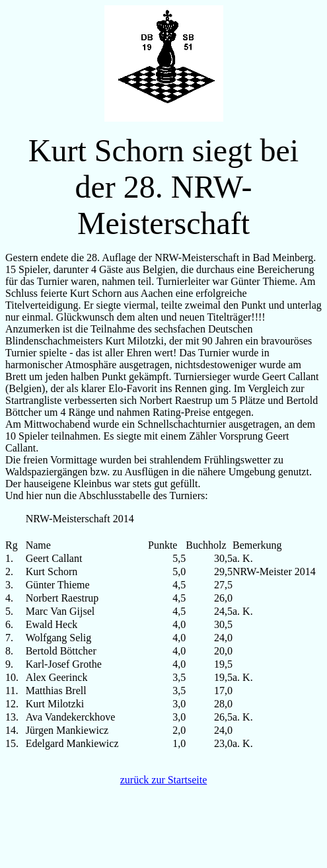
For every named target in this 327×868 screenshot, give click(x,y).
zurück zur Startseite (164, 780)
